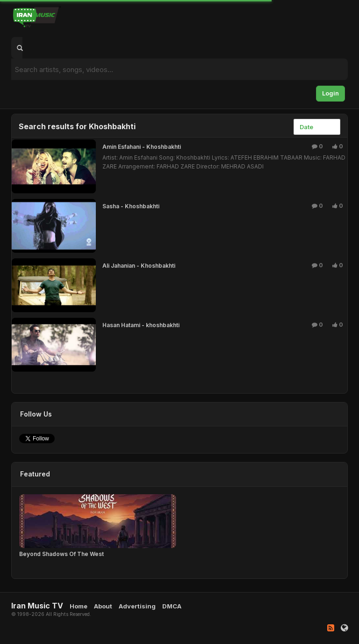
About (103, 606)
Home (79, 606)
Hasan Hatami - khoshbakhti (141, 325)
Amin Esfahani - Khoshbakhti (142, 147)
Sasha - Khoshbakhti (131, 206)
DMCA (172, 606)
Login (330, 93)
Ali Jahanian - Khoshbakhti (139, 266)
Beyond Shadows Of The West (61, 554)
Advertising (137, 606)
